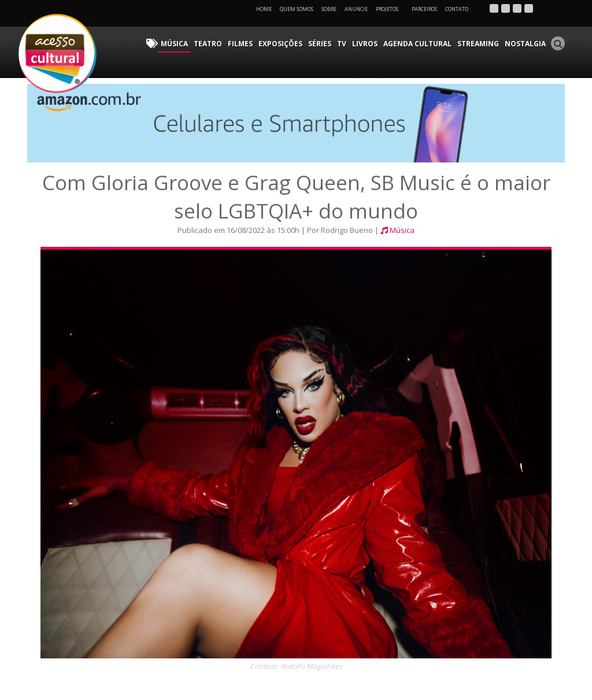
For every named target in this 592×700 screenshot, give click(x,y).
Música (174, 44)
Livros (365, 44)
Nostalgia (525, 44)
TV (342, 44)
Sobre (329, 9)
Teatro (208, 44)
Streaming (478, 44)
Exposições (280, 44)
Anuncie (356, 9)
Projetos (391, 9)
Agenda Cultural (417, 44)
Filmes (240, 44)
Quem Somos (297, 9)
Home (264, 9)
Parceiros (424, 9)
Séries (320, 44)
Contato (457, 9)
